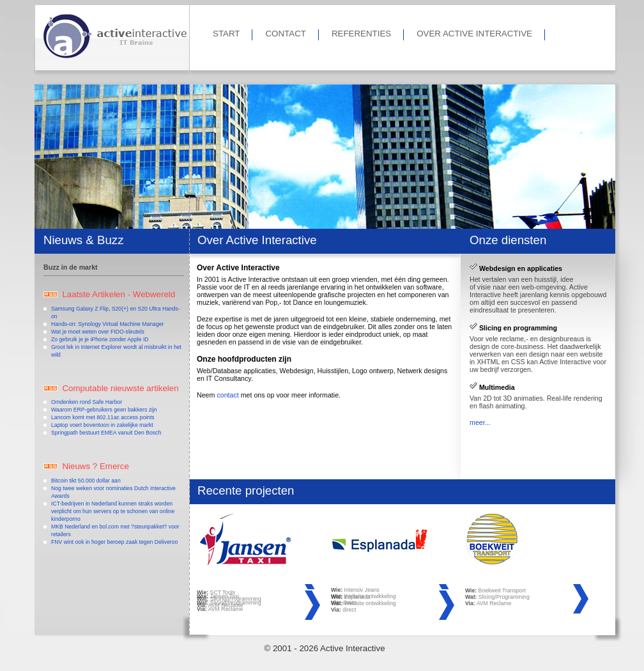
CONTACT (285, 34)
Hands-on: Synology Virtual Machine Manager (107, 324)
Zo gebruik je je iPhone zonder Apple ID (100, 339)
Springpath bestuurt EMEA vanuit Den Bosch (106, 433)
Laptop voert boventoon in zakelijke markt (102, 425)
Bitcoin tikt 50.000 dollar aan (86, 481)
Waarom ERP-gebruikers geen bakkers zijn (104, 410)
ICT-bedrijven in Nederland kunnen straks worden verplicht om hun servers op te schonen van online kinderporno (113, 511)
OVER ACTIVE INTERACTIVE (474, 34)
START (226, 34)
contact (227, 395)
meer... (480, 422)
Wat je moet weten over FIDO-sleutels (98, 332)
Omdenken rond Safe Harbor (87, 402)
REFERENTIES (361, 34)
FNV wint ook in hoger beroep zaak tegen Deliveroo (114, 542)
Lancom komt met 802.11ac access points (103, 417)
